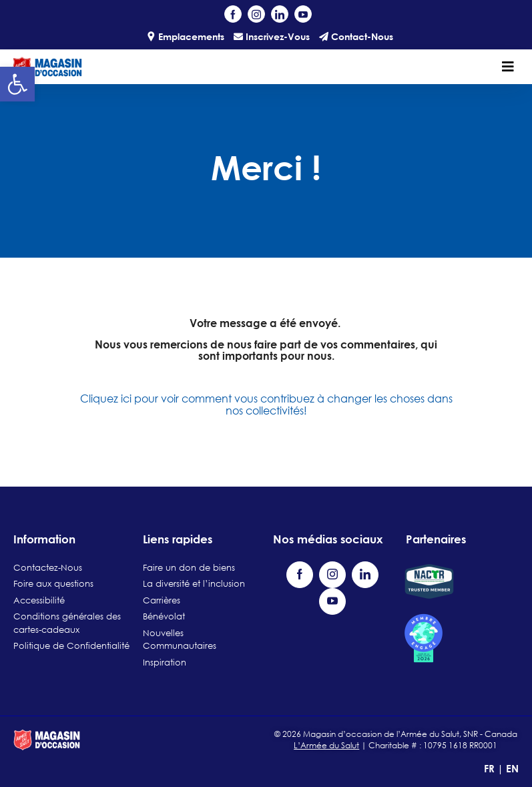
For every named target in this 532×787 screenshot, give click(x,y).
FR (491, 768)
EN (512, 768)
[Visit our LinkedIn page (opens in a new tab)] (280, 14)
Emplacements (185, 36)
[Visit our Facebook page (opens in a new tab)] (233, 14)
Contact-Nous (356, 36)
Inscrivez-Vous (272, 36)
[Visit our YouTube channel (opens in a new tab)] (303, 14)
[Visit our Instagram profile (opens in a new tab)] (256, 14)
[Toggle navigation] (508, 67)
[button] (17, 84)
